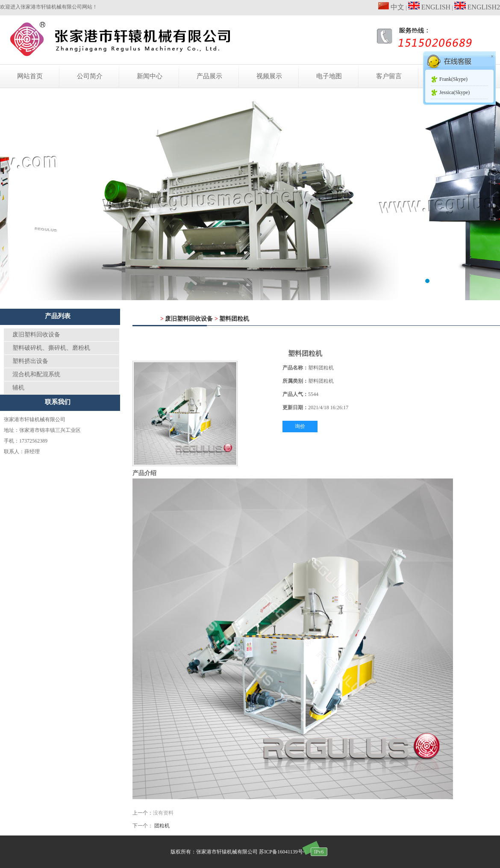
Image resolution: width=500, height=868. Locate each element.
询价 (300, 426)
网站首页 (30, 76)
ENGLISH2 (477, 7)
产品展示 (209, 76)
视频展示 (269, 76)
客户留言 (389, 76)
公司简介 (90, 76)
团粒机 (162, 826)
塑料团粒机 (234, 319)
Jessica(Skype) (454, 92)
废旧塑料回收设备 (36, 335)
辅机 (18, 388)
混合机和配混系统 (36, 374)
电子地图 (329, 76)
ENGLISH (429, 7)
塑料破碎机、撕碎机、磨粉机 (51, 348)
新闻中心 (150, 76)
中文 (391, 7)
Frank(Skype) (453, 79)
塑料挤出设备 (30, 361)
